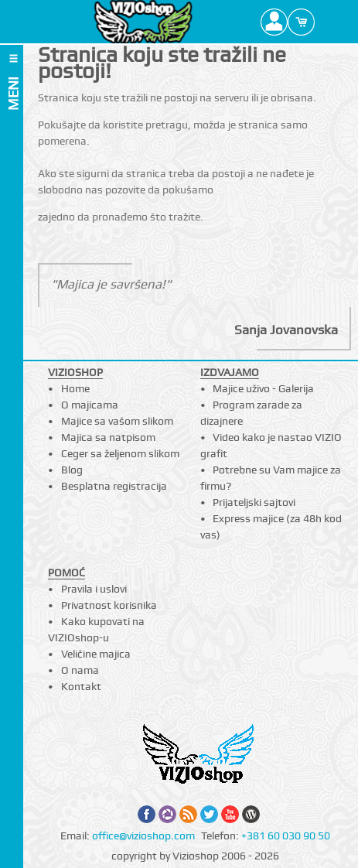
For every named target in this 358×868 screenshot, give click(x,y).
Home (75, 388)
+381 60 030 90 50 (286, 836)
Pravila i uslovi (94, 589)
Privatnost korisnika (109, 605)
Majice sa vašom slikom (117, 421)
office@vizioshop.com (143, 836)
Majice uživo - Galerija (263, 388)
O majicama (90, 405)
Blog (72, 470)
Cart (301, 22)
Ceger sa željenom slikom (120, 453)
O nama (80, 670)
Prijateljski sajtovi (254, 502)
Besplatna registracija (114, 486)
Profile (274, 22)
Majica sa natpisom (108, 437)
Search (328, 22)
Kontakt (81, 686)
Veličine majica (96, 654)
